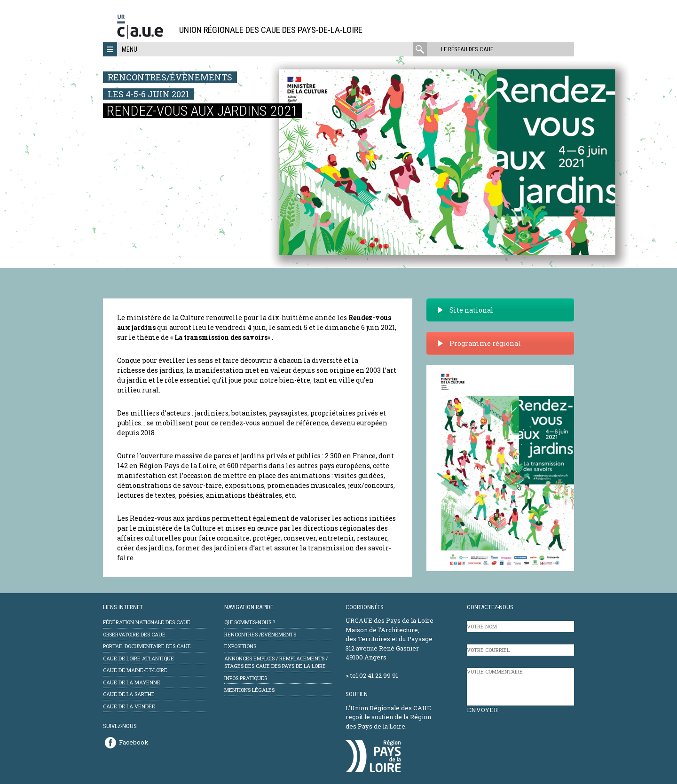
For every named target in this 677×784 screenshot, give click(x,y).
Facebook (134, 742)
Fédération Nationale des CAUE (147, 622)
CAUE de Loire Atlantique (138, 658)
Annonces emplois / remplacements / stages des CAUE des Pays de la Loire (276, 662)
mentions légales (249, 690)
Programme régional (479, 343)
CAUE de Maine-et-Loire (135, 670)
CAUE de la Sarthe (129, 694)
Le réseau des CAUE (467, 49)
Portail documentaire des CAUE (147, 646)
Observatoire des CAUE (134, 634)
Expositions (240, 646)
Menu (130, 49)
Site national (465, 310)
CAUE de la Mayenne (132, 682)
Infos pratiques (246, 678)
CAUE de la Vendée (129, 706)
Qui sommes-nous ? (250, 622)
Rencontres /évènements (260, 634)
